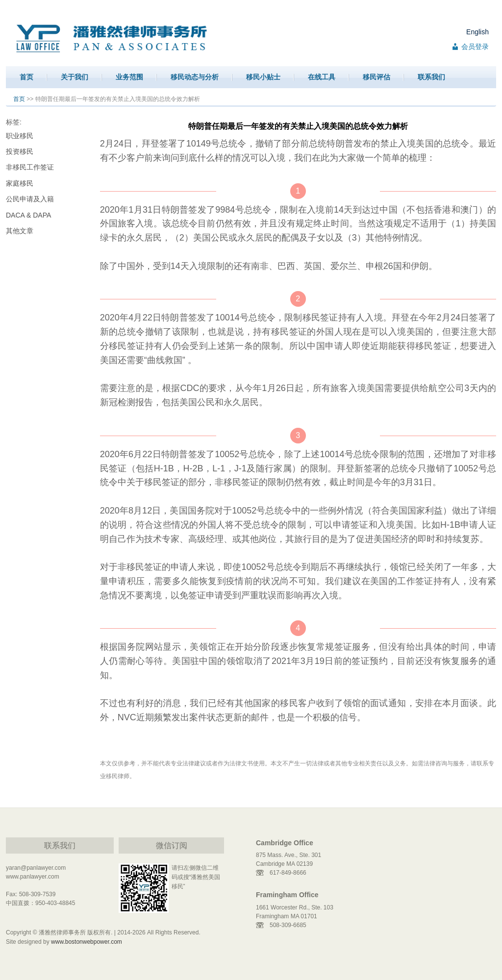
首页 (26, 77)
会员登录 (475, 47)
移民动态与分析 (195, 77)
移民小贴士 (263, 77)
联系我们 (431, 77)
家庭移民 (20, 183)
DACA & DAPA (28, 215)
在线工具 (322, 77)
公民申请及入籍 (30, 199)
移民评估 (376, 77)
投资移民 (20, 151)
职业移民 (20, 136)
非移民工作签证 (30, 167)
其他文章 (20, 231)
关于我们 (75, 77)
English (477, 32)
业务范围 (129, 77)
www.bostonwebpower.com (87, 942)
